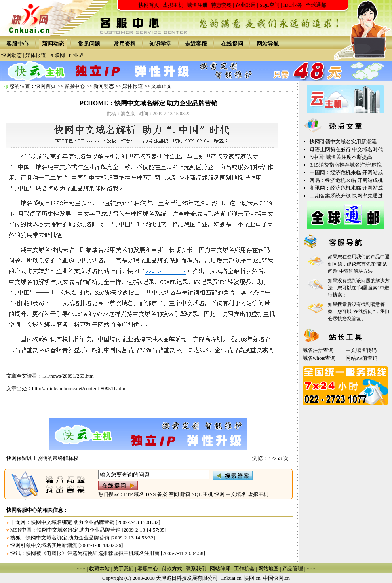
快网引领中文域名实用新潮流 (44, 545)
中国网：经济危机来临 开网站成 (346, 172)
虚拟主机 (173, 5)
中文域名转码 (361, 350)
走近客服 (196, 44)
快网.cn (252, 578)
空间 (174, 494)
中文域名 (236, 494)
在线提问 (232, 44)
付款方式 (172, 569)
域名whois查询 (319, 358)
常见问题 (89, 44)
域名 (139, 494)
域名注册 (197, 5)
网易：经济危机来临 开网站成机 (346, 180)
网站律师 (220, 569)
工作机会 (244, 569)
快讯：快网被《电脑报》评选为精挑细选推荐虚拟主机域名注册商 (85, 553)
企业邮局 (245, 5)
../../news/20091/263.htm (68, 376)
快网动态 (11, 55)
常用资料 (125, 44)
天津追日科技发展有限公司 (187, 578)
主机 (208, 494)
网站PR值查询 (362, 358)
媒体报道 (36, 55)
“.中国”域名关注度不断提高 (341, 157)
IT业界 (76, 55)
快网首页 (149, 5)
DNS (150, 494)
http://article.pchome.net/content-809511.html (79, 388)
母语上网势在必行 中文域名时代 (346, 149)
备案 (162, 494)
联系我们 (196, 569)
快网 (219, 494)
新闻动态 (53, 44)
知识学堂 (160, 44)
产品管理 (293, 569)
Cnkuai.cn (231, 578)
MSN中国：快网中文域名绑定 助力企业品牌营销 (65, 530)
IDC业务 (293, 5)
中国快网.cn (276, 578)
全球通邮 (316, 5)
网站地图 (268, 569)
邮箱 (185, 494)
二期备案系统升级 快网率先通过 (346, 196)
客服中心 (17, 44)
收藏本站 (99, 569)
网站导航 (268, 44)
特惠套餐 (221, 5)
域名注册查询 (318, 350)
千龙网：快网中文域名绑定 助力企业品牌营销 (62, 522)
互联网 (57, 55)
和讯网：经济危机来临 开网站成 (346, 188)
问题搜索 (368, 288)
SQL (196, 494)
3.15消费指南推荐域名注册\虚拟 (346, 165)
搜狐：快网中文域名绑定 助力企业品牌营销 (60, 538)
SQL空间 (269, 5)
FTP (128, 494)
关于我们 (124, 569)
